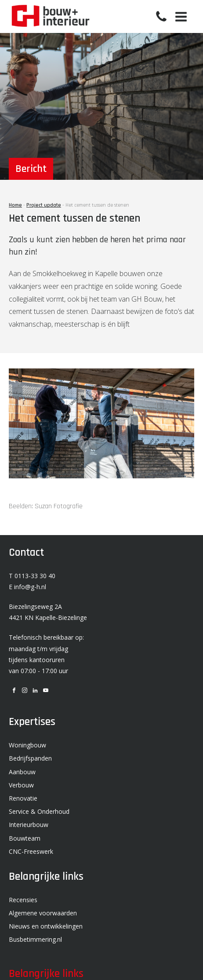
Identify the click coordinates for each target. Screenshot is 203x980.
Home (15, 205)
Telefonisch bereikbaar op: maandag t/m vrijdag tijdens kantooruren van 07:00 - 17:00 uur (46, 654)
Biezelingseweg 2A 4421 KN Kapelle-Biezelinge (48, 612)
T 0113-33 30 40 (32, 576)
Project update (44, 205)
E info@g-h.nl (27, 587)
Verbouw (21, 785)
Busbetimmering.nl (35, 939)
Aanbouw (22, 772)
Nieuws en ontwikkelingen (46, 926)
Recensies (23, 900)
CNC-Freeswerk (31, 851)
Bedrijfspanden (30, 758)
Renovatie (23, 798)
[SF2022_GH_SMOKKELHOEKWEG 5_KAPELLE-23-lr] (101, 476)
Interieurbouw (29, 825)
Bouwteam (25, 838)
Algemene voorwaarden (43, 913)
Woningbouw (27, 745)
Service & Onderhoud (39, 811)
